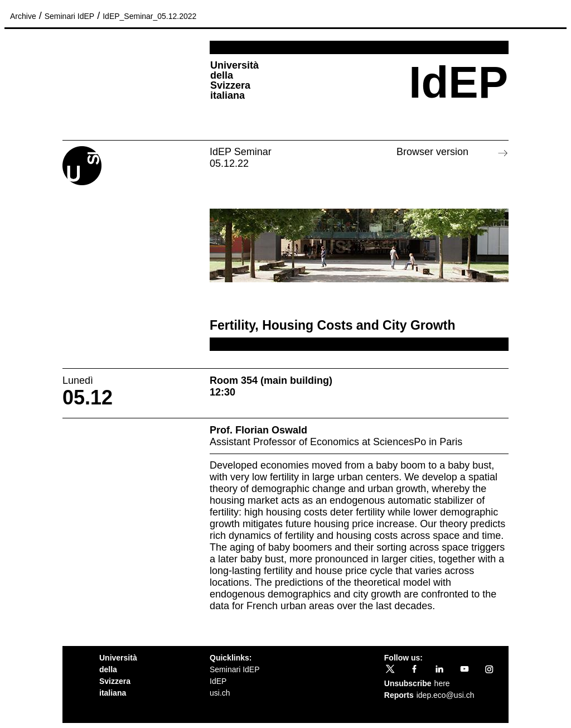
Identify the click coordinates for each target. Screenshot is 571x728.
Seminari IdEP (69, 16)
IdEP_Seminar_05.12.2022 (149, 16)
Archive (23, 16)
